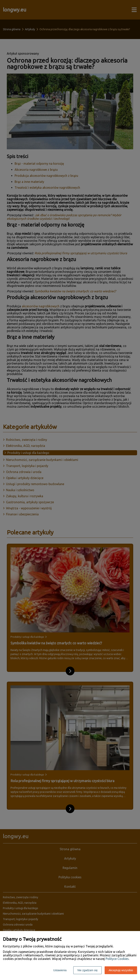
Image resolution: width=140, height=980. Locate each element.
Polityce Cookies (117, 959)
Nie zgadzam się (87, 970)
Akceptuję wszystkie (121, 970)
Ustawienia (60, 970)
